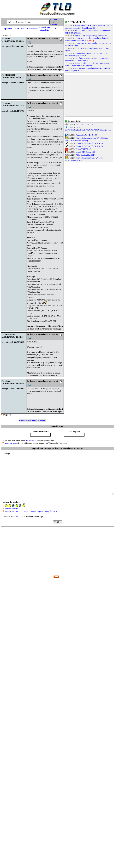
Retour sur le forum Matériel (32, 420)
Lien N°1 (9, 511)
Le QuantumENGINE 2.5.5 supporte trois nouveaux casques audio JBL (86, 54)
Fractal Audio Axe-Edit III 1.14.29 (89, 143)
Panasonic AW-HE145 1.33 (87, 135)
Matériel (54, 25)
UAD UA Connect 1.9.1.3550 (87, 124)
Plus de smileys (12, 509)
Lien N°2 (18, 511)
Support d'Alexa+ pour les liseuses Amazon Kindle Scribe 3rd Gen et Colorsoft (87, 65)
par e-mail (30, 440)
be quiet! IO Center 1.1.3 (86, 152)
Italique (39, 511)
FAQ (57, 29)
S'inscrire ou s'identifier (45, 29)
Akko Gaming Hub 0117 (85, 155)
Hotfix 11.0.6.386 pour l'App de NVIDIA (91, 36)
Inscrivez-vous (11, 443)
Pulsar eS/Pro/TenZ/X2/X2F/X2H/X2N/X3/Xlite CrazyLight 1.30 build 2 (88, 130)
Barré (55, 511)
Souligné (47, 511)
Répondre (7, 29)
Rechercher (32, 29)
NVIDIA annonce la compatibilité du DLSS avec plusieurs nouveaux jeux (87, 39)
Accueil (53, 19)
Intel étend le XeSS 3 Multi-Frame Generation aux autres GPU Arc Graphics (88, 60)
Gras (32, 511)
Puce (26, 511)
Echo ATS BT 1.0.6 (83, 149)
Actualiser (20, 29)
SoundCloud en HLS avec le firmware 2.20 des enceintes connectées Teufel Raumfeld (88, 27)
